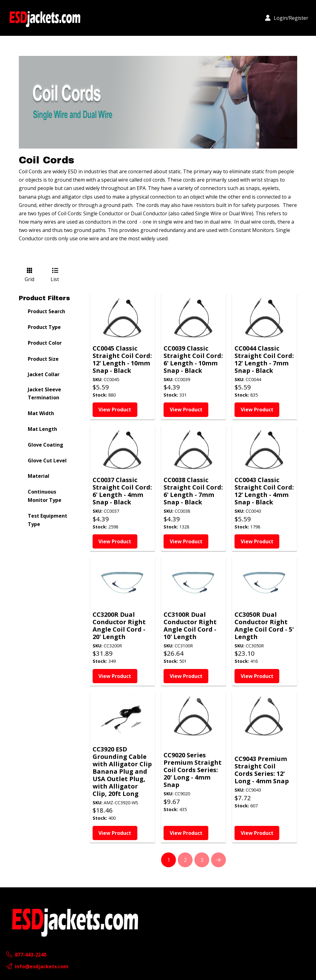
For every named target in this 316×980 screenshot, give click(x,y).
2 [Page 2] (185, 860)
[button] (287, 18)
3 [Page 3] (202, 860)
